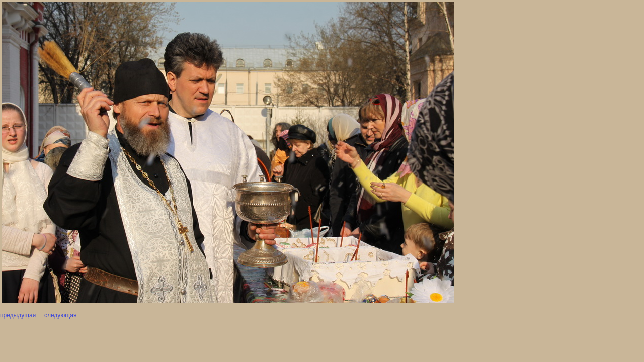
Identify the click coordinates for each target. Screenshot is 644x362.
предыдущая (18, 315)
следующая (60, 315)
